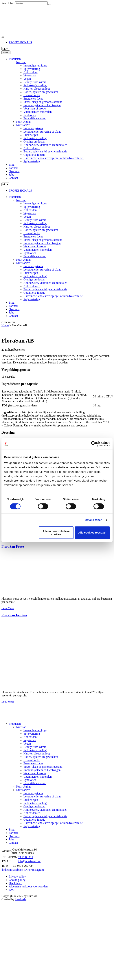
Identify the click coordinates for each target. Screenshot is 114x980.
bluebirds (21, 899)
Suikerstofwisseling (35, 85)
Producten (15, 59)
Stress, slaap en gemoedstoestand (43, 102)
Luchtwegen (31, 135)
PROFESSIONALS (20, 42)
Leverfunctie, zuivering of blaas (42, 132)
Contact (13, 178)
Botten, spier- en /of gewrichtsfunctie (45, 151)
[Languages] (5, 49)
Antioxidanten (32, 148)
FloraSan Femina (14, 615)
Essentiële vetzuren (35, 118)
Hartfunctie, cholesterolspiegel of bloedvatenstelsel (54, 158)
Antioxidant (30, 72)
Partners (14, 168)
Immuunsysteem (33, 128)
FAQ (12, 890)
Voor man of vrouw (35, 108)
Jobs (11, 175)
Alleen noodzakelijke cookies (56, 533)
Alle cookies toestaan (92, 533)
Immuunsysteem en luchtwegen (42, 105)
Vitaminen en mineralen (38, 112)
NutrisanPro (23, 125)
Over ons (14, 171)
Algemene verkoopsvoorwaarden (28, 886)
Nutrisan (21, 62)
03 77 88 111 (26, 857)
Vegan (27, 79)
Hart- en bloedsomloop (37, 89)
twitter (28, 870)
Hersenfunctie (32, 95)
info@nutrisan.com (29, 861)
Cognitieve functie (34, 155)
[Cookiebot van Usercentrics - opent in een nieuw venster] (94, 444)
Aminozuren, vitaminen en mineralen (45, 145)
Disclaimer (15, 883)
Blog (12, 165)
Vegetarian (30, 75)
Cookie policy (17, 880)
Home (5, 325)
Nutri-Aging (23, 122)
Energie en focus (33, 99)
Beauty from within (35, 82)
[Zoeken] (50, 4)
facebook (18, 870)
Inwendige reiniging (35, 65)
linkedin (7, 870)
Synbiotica (30, 115)
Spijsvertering (32, 69)
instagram (38, 870)
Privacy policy (17, 877)
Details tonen (94, 520)
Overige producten (34, 142)
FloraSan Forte (13, 546)
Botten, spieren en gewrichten (41, 92)
